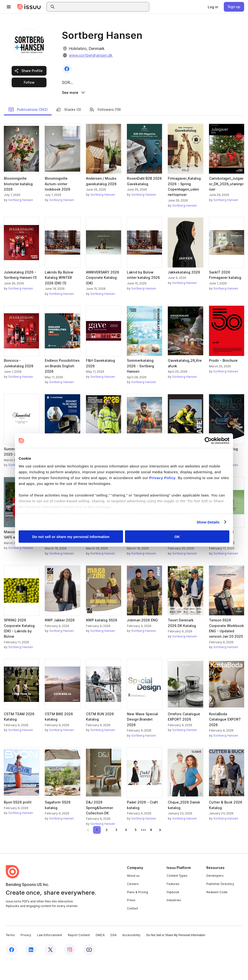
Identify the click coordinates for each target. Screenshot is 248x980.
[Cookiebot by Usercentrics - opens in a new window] (208, 441)
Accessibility (131, 954)
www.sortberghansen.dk (91, 55)
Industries (174, 919)
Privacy (26, 954)
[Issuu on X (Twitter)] (50, 968)
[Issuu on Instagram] (70, 968)
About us (133, 894)
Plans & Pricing (137, 911)
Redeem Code (217, 911)
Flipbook (173, 911)
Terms (10, 954)
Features (173, 903)
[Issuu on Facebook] (12, 968)
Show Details (208, 522)
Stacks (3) (68, 128)
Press (131, 919)
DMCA (100, 954)
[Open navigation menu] (9, 7)
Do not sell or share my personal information (71, 537)
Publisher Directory (220, 903)
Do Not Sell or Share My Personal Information (176, 954)
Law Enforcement (50, 954)
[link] (213, 7)
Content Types (177, 894)
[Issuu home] (29, 7)
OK (177, 537)
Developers (215, 894)
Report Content (79, 954)
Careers (133, 903)
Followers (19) (105, 128)
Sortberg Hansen (21, 219)
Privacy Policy (162, 478)
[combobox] (102, 7)
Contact (132, 927)
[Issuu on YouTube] (89, 968)
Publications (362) (28, 128)
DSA (113, 954)
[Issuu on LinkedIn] (31, 968)
